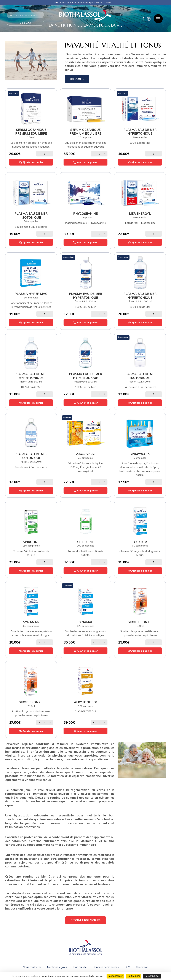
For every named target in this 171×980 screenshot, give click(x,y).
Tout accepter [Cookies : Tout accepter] (115, 976)
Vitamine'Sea (85, 454)
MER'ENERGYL (140, 214)
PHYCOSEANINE (85, 214)
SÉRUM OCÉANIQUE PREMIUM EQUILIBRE (85, 132)
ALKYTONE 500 (85, 702)
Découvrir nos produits (86, 920)
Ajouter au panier (31, 162)
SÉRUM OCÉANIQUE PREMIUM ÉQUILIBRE (31, 132)
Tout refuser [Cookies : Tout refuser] (134, 976)
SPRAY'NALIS (140, 454)
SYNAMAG (31, 622)
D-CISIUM (140, 542)
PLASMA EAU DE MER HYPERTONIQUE (140, 132)
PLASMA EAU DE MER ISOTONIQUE (31, 215)
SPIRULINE (31, 542)
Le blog (25, 23)
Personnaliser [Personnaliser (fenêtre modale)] (152, 976)
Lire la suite (77, 79)
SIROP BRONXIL (140, 622)
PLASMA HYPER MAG (31, 294)
